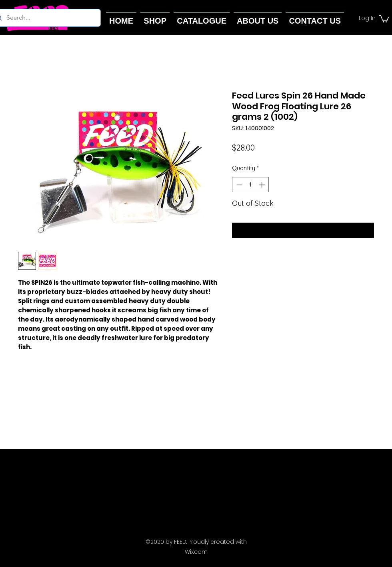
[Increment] (263, 185)
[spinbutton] (251, 185)
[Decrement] (239, 185)
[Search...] (45, 18)
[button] (384, 18)
